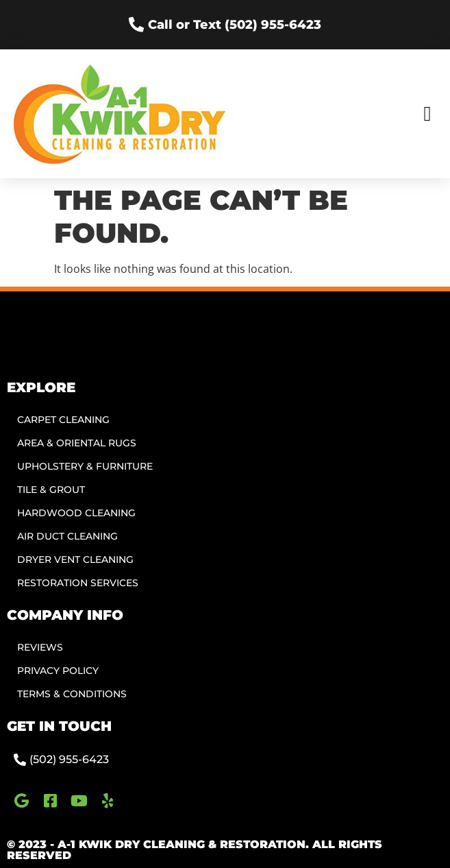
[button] (427, 114)
